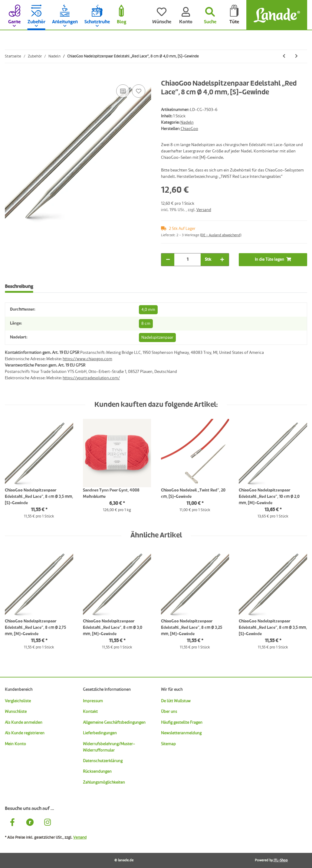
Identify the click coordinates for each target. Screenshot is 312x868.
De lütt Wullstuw (176, 701)
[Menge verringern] (168, 260)
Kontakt (90, 712)
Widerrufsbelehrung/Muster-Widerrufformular (109, 747)
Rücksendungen (97, 772)
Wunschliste (16, 712)
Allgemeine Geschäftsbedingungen (114, 723)
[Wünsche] (162, 15)
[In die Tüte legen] (10, 76)
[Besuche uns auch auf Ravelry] (30, 823)
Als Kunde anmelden (24, 723)
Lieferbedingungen (100, 733)
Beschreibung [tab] (19, 287)
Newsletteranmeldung (181, 733)
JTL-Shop (281, 860)
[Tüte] (234, 15)
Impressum (93, 701)
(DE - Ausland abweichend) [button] (221, 235)
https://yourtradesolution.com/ (91, 378)
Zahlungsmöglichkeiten (104, 782)
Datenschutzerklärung (103, 761)
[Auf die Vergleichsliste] (123, 91)
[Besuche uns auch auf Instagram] (48, 823)
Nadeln (187, 122)
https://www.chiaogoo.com (87, 359)
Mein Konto (15, 744)
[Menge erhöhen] (222, 260)
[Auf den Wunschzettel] (139, 91)
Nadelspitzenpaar (157, 338)
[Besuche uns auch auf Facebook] (12, 823)
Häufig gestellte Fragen (182, 723)
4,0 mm (148, 310)
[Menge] (188, 260)
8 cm (146, 324)
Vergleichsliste (18, 701)
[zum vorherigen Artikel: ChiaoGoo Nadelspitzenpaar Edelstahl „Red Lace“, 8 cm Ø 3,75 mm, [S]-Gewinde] (284, 56)
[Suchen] (210, 15)
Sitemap (168, 744)
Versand (204, 210)
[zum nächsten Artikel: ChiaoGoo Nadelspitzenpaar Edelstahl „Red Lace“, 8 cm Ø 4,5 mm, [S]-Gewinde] (296, 56)
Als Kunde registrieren (25, 733)
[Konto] (186, 15)
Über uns (169, 712)
